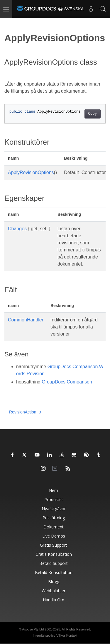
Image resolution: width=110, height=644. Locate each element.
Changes (17, 229)
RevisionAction (25, 412)
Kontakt (72, 635)
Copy (93, 114)
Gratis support (54, 545)
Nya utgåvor (54, 509)
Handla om (54, 600)
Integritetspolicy (44, 635)
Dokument (54, 527)
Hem (54, 490)
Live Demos (54, 536)
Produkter (54, 499)
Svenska (71, 9)
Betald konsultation (54, 572)
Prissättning (54, 518)
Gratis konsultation (54, 554)
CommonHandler (26, 320)
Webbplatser (54, 591)
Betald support (54, 563)
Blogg (54, 582)
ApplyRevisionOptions (31, 172)
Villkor (61, 635)
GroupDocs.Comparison (67, 382)
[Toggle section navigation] (9, 23)
